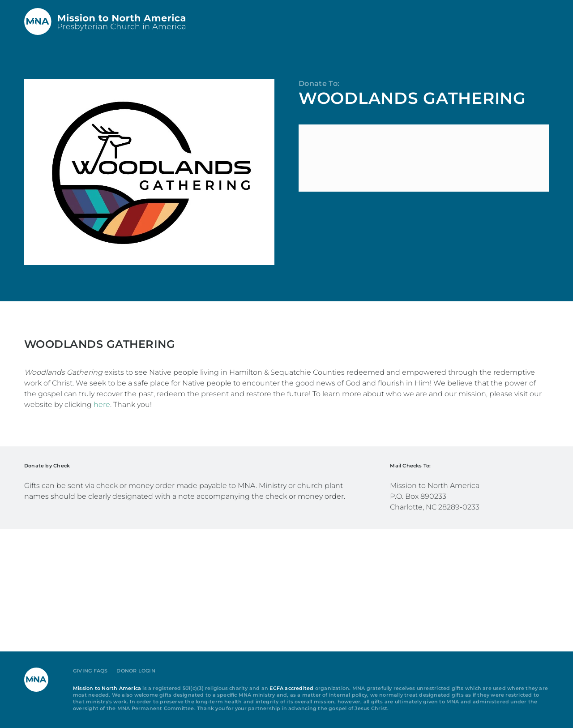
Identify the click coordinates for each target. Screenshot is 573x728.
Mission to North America (107, 688)
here (102, 405)
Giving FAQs (90, 671)
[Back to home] (105, 21)
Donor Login (136, 671)
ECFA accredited (291, 688)
